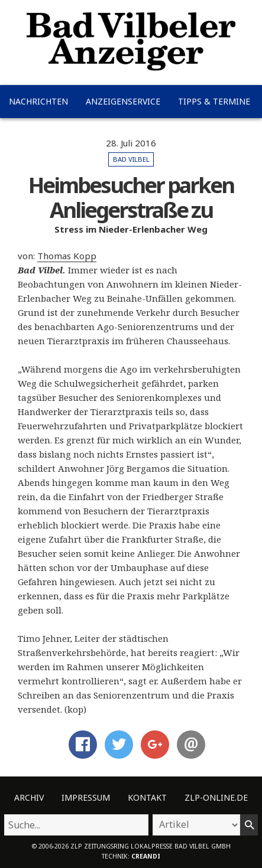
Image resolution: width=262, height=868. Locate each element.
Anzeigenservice (123, 101)
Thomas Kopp (67, 256)
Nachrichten (38, 101)
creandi (146, 856)
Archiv (29, 797)
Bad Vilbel (131, 159)
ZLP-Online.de (216, 797)
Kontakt (147, 797)
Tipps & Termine (214, 101)
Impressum (86, 797)
